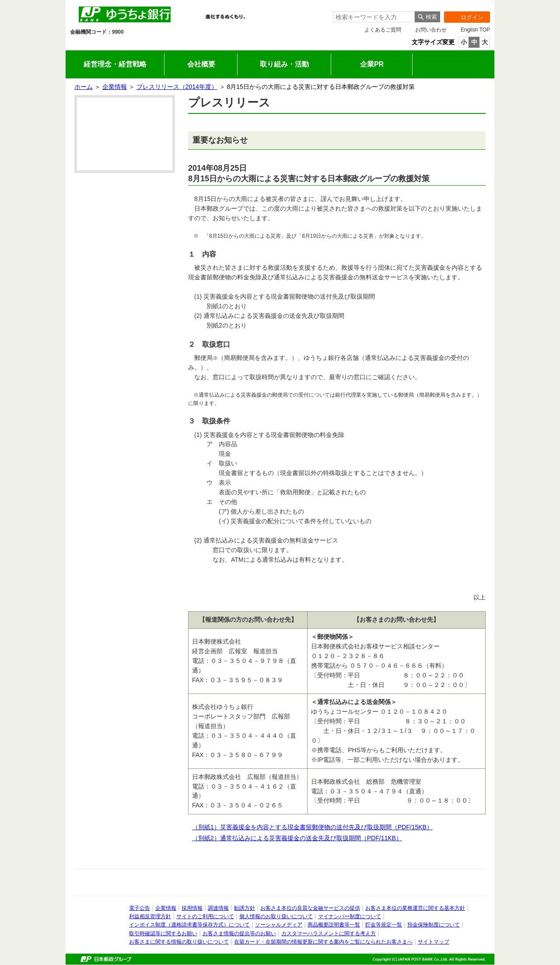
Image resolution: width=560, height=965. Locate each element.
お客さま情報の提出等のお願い (239, 933)
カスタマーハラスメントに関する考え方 (329, 933)
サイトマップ (434, 942)
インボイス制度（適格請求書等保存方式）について (189, 925)
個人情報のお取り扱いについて (276, 916)
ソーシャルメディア (279, 925)
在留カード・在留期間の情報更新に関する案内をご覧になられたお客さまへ (323, 942)
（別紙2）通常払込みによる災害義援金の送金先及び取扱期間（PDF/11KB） (301, 838)
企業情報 (254, 44)
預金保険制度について (434, 925)
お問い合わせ (431, 30)
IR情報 (202, 44)
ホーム (84, 87)
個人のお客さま (98, 44)
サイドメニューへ (0, 0)
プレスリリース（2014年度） (177, 87)
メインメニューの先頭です (66, 0)
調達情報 (218, 908)
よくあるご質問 (383, 30)
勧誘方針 (245, 908)
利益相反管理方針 (150, 916)
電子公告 (140, 908)
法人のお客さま (150, 44)
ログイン (464, 17)
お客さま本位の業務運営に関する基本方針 (415, 908)
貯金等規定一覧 (384, 925)
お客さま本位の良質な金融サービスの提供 (310, 908)
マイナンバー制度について (350, 916)
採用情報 (306, 44)
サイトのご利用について (205, 916)
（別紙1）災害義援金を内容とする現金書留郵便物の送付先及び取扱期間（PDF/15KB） (316, 827)
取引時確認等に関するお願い (163, 933)
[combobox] (374, 17)
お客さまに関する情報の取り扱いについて (179, 942)
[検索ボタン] (427, 17)
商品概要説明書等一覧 (334, 925)
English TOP (475, 30)
